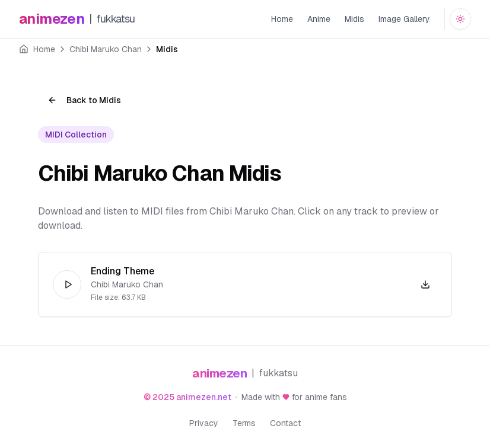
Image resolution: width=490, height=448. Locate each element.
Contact (285, 423)
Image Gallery (404, 19)
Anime (319, 19)
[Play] (67, 284)
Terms (244, 423)
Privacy (204, 423)
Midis (354, 19)
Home (282, 19)
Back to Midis (84, 100)
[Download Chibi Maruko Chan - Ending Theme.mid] (425, 284)
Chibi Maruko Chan (106, 49)
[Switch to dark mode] (460, 19)
